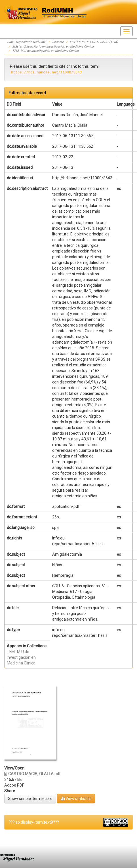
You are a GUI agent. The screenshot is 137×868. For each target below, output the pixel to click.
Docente (58, 42)
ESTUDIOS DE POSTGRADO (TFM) (94, 42)
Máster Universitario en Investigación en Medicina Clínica (53, 47)
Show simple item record (30, 799)
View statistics (76, 798)
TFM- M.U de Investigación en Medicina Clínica (45, 51)
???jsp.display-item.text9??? (34, 822)
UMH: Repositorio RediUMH (27, 42)
